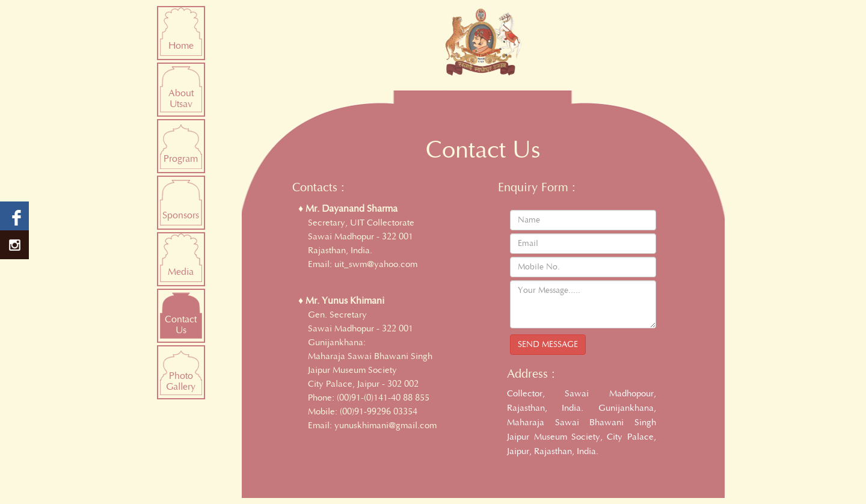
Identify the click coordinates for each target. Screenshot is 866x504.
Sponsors (181, 215)
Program (181, 159)
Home (181, 46)
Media (181, 272)
